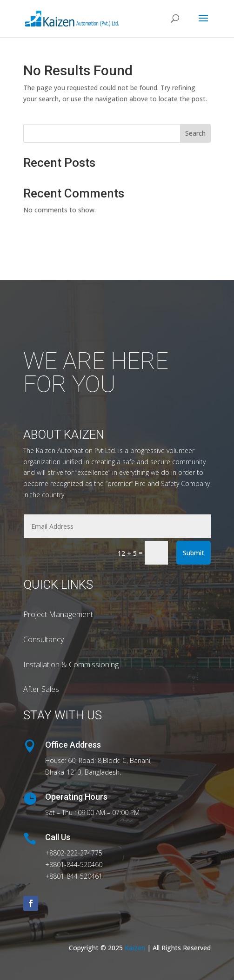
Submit (194, 553)
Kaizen (136, 948)
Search (195, 133)
